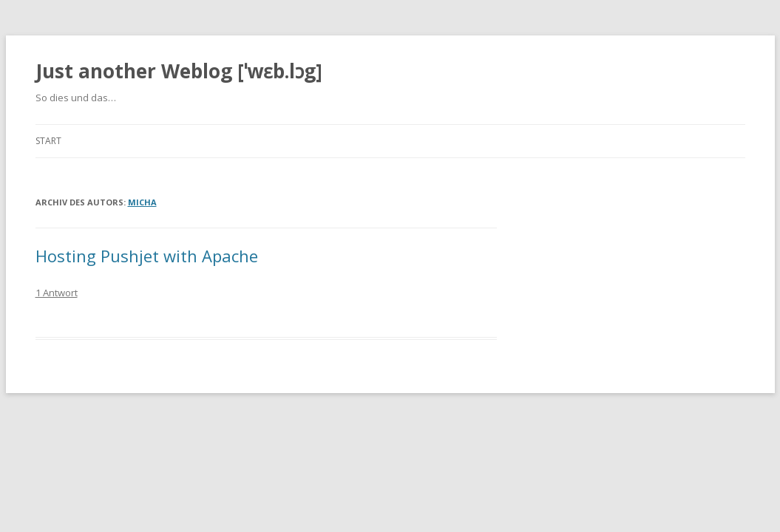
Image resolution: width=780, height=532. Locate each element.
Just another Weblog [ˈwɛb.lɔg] (179, 71)
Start (48, 141)
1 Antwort (57, 293)
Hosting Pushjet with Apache (147, 256)
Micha (142, 202)
